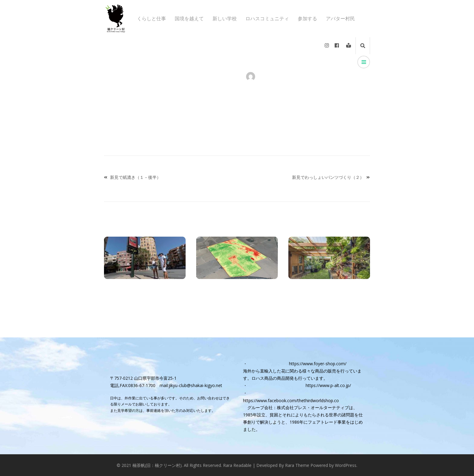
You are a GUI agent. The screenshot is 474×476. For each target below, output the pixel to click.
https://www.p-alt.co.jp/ (328, 385)
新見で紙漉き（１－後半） (135, 177)
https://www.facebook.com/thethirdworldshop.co (291, 400)
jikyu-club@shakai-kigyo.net (195, 385)
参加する (307, 19)
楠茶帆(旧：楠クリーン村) (157, 465)
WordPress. (346, 465)
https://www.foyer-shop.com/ (318, 364)
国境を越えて (189, 19)
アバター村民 (340, 19)
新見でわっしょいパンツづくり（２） (328, 177)
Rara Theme (297, 465)
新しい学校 (225, 19)
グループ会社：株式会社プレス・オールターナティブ (298, 407)
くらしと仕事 (151, 19)
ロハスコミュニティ (267, 19)
